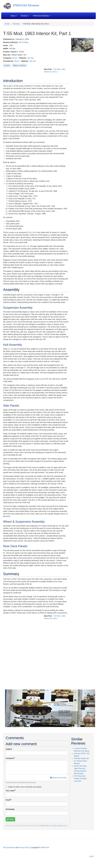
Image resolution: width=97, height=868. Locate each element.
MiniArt (15, 58)
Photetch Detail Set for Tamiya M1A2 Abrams (81, 761)
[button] (12, 708)
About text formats (58, 778)
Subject (9, 749)
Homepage (10, 809)
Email (8, 800)
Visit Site (30, 58)
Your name (10, 791)
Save (10, 819)
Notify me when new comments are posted (23, 787)
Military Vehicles (19, 65)
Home (7, 24)
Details (7, 65)
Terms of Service (58, 826)
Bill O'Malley (24, 42)
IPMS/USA (45, 847)
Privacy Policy (45, 826)
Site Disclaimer (9, 847)
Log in (91, 856)
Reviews (16, 24)
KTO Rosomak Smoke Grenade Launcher (80, 778)
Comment (10, 758)
